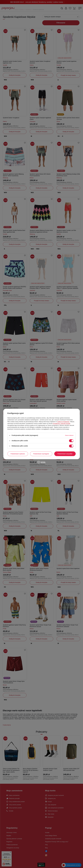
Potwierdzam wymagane (41, 454)
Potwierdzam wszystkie (65, 454)
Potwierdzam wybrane (18, 454)
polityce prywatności (63, 422)
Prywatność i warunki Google (62, 423)
